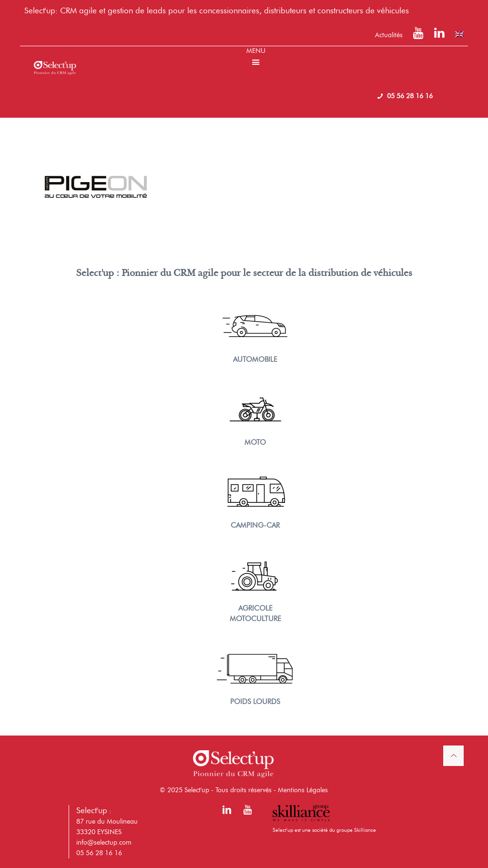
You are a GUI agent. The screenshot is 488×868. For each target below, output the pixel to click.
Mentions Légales (303, 790)
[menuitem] (459, 34)
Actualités (389, 35)
